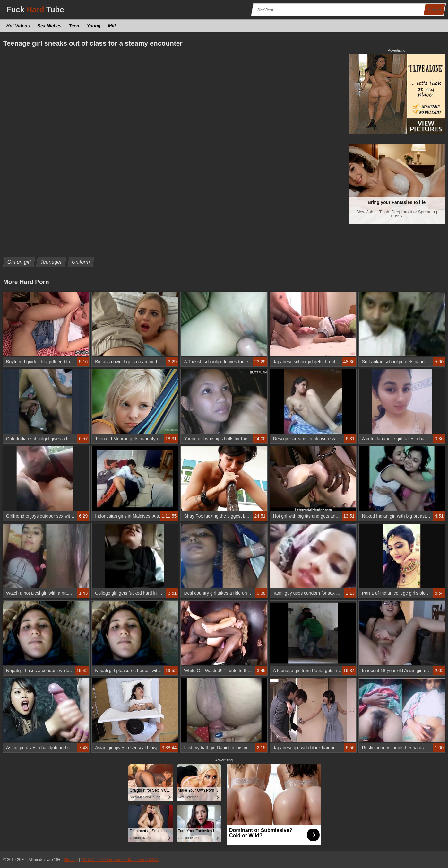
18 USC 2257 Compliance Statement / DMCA (120, 860)
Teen (74, 26)
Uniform (81, 262)
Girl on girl (19, 262)
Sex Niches (49, 26)
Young (94, 26)
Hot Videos (18, 26)
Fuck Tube (35, 9)
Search (434, 10)
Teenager (51, 262)
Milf (112, 26)
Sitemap (71, 860)
